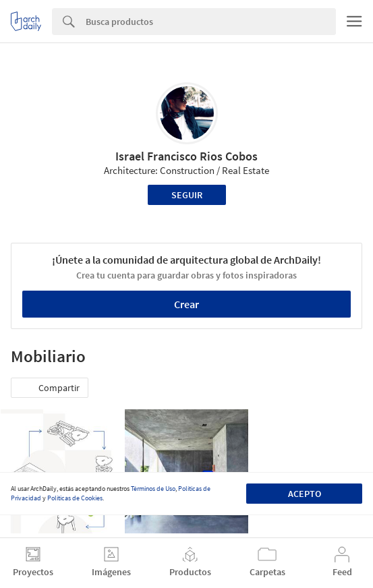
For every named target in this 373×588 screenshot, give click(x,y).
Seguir (187, 195)
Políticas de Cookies (75, 498)
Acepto (305, 494)
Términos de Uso (153, 489)
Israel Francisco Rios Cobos (186, 156)
